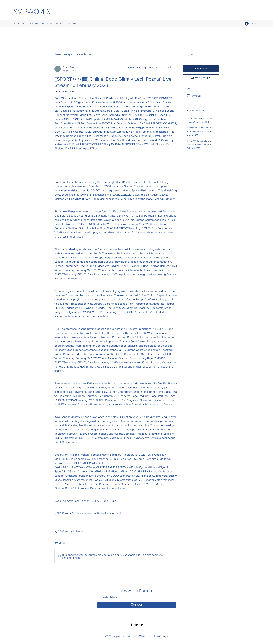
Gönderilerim (86, 54)
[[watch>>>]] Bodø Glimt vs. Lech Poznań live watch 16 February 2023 (199, 145)
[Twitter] (137, 625)
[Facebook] (131, 625)
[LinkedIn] (142, 625)
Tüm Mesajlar (64, 54)
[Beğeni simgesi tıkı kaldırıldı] (57, 531)
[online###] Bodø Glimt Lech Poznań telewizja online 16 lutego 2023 (200, 131)
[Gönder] (137, 605)
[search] (201, 54)
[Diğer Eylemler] (175, 67)
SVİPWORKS (32, 12)
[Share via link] (77, 531)
